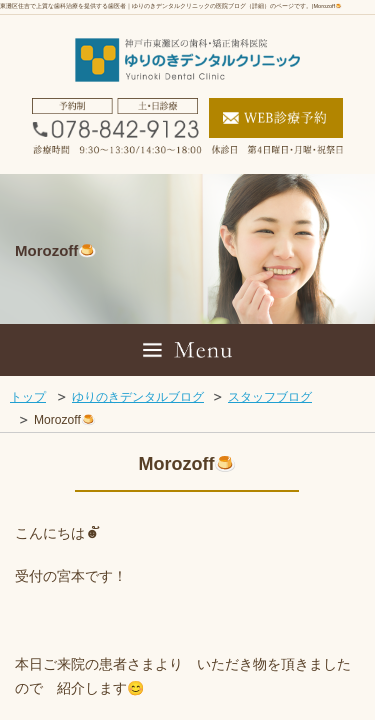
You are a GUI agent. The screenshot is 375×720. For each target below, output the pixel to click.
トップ (28, 397)
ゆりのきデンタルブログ (138, 397)
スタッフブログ (270, 397)
